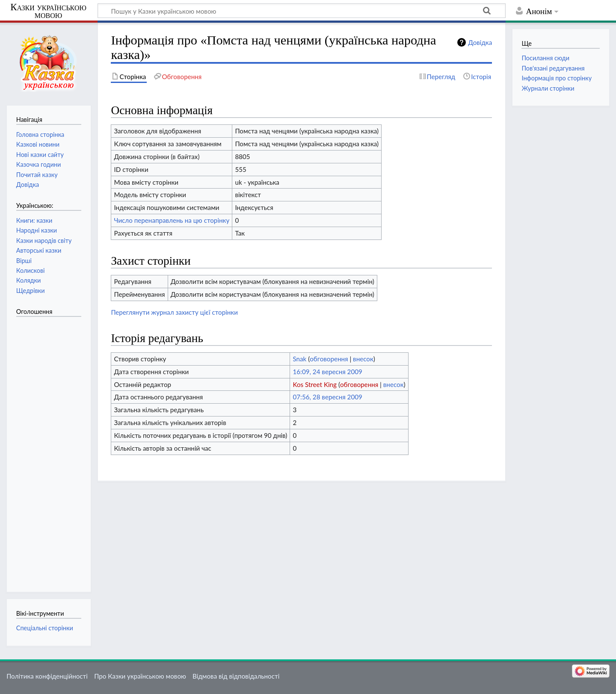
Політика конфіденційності (47, 676)
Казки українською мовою (48, 11)
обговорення (329, 359)
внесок (363, 359)
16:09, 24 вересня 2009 (327, 372)
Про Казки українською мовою (140, 676)
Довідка (480, 42)
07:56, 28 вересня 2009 (327, 397)
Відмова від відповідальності (236, 676)
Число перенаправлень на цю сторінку (172, 220)
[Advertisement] (50, 450)
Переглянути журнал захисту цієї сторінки (174, 312)
